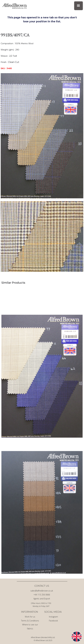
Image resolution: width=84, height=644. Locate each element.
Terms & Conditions (30, 621)
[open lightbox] (42, 136)
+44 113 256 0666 (42, 595)
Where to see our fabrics (30, 627)
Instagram (53, 617)
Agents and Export (42, 599)
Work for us (30, 617)
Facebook (53, 621)
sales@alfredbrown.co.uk (42, 591)
